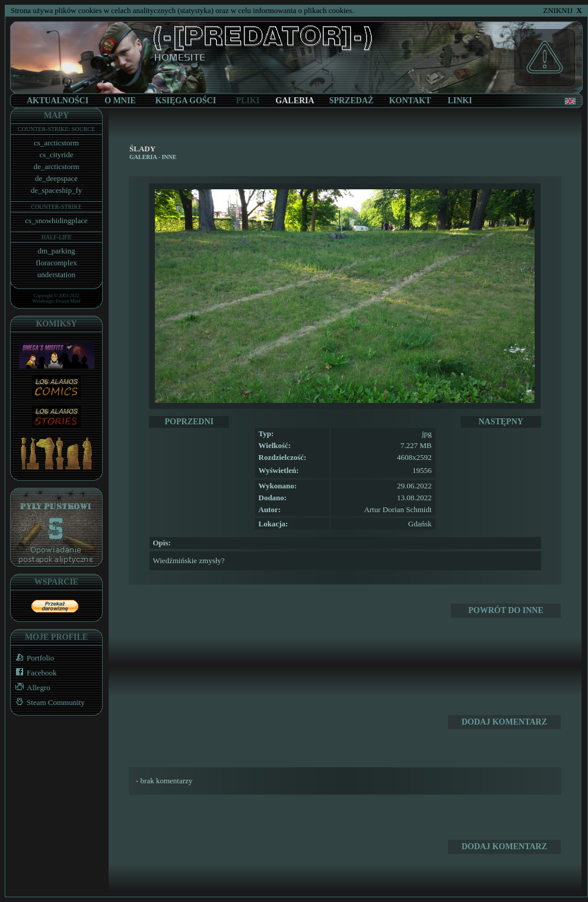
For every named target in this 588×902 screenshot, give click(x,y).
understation (56, 274)
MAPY (56, 115)
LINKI (460, 101)
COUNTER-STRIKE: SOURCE (56, 129)
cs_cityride (56, 155)
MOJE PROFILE (56, 637)
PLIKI (248, 101)
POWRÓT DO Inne (506, 610)
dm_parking (57, 251)
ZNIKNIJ (562, 10)
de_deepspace (56, 178)
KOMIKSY (56, 324)
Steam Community (48, 702)
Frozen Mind (68, 301)
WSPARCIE (56, 582)
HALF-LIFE (57, 237)
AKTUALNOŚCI (58, 101)
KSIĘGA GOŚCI (186, 101)
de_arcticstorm (56, 166)
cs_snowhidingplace (56, 220)
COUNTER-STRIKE (56, 207)
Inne (169, 157)
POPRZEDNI (189, 422)
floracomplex (56, 263)
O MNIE (120, 101)
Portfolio (32, 658)
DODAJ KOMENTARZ (504, 722)
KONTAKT (410, 101)
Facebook (34, 673)
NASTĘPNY (500, 422)
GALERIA (143, 157)
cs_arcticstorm (56, 143)
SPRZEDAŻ (352, 101)
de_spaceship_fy (57, 190)
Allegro (31, 687)
